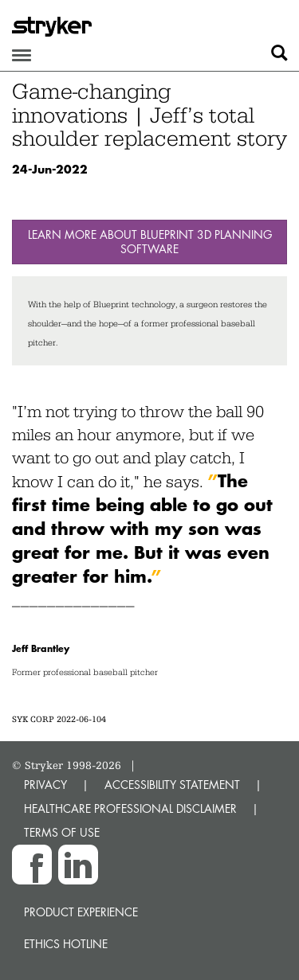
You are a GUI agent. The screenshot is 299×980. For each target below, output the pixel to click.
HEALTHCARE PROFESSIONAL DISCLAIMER (130, 808)
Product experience (81, 912)
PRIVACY (45, 785)
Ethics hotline (66, 944)
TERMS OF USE (62, 832)
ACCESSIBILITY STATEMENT (172, 785)
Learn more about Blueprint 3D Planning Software (150, 242)
